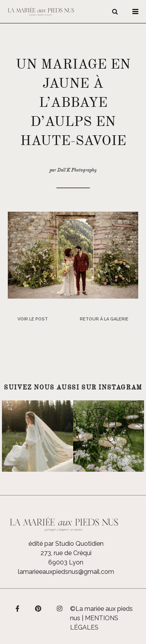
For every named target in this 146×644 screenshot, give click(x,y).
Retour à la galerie (104, 319)
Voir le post (33, 319)
